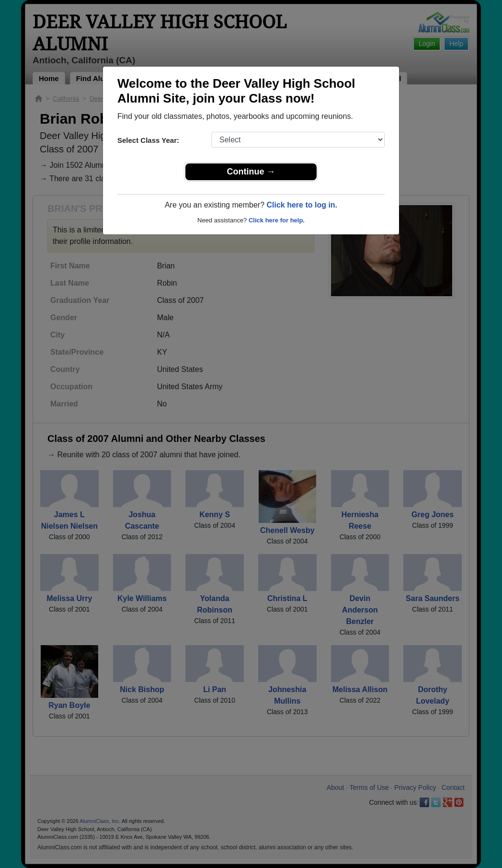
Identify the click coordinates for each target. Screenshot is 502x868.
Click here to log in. (302, 205)
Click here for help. (277, 220)
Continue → (251, 172)
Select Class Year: (148, 140)
